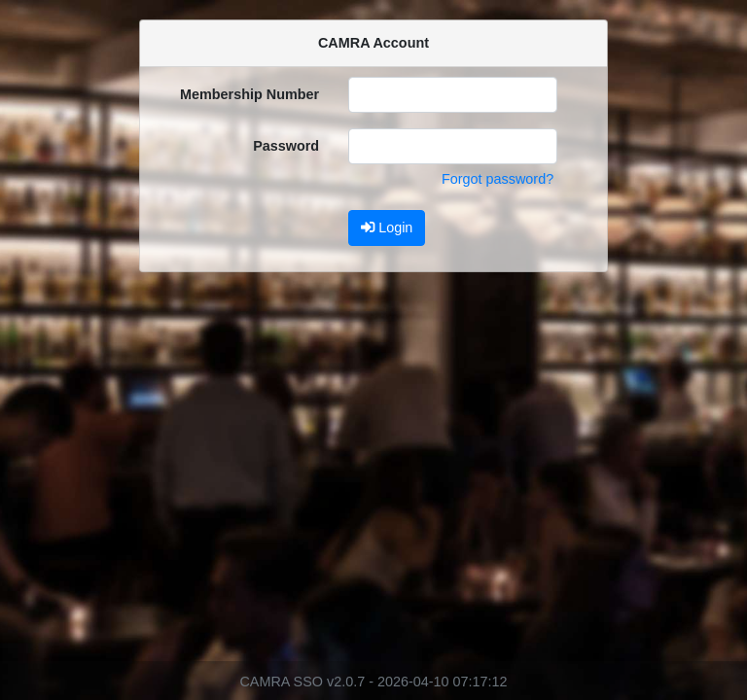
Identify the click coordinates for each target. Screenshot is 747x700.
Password (286, 146)
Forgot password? (498, 179)
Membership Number (249, 94)
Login (387, 227)
